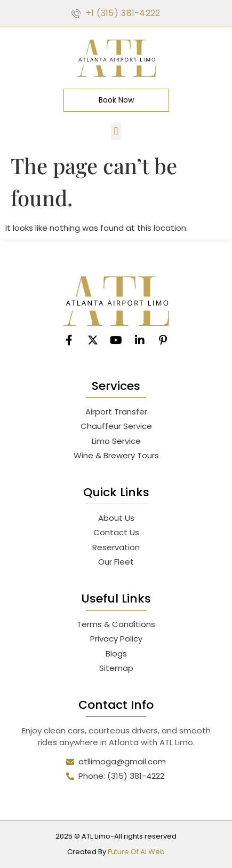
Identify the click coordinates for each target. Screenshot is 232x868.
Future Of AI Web (136, 852)
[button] (116, 131)
